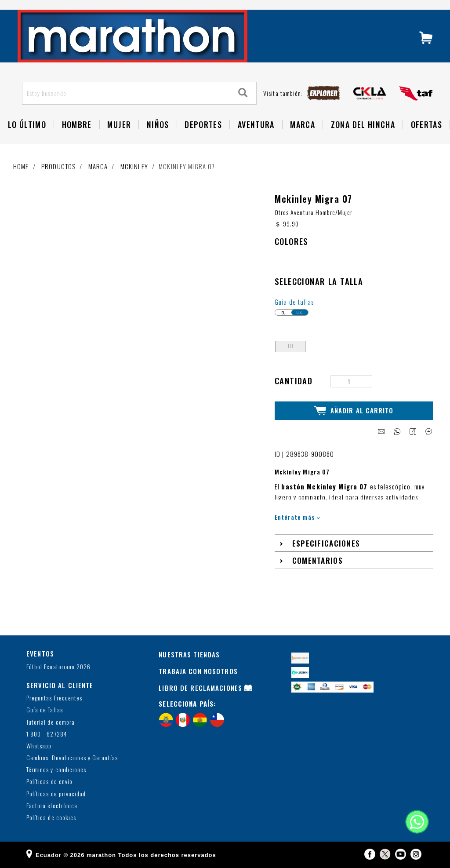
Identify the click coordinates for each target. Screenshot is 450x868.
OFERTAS (426, 124)
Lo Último (27, 124)
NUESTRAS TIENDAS (189, 654)
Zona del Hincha (363, 124)
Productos (58, 166)
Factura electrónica (52, 806)
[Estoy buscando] (126, 93)
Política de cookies (51, 818)
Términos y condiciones (56, 770)
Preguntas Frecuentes (54, 698)
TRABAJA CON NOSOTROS (198, 671)
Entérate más (297, 517)
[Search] (243, 93)
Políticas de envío (49, 782)
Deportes (203, 124)
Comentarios (318, 560)
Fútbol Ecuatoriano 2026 (58, 666)
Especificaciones (326, 543)
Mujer (119, 124)
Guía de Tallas (45, 710)
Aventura (256, 124)
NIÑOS (158, 124)
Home (21, 166)
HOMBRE (77, 124)
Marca (303, 124)
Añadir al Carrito (354, 411)
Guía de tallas (294, 302)
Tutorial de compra (51, 722)
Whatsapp (39, 746)
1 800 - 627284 (47, 734)
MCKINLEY (134, 166)
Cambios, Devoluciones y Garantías (72, 758)
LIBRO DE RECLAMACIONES (200, 688)
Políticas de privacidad (56, 794)
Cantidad (294, 381)
